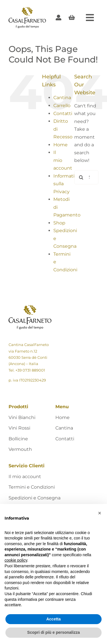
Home (60, 145)
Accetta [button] (53, 619)
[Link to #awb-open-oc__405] (72, 18)
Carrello (62, 106)
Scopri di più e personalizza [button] (53, 632)
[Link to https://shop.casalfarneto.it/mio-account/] (58, 18)
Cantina (62, 98)
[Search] (81, 177)
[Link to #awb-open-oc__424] (90, 18)
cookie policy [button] (16, 560)
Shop (59, 223)
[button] (100, 513)
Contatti (63, 113)
